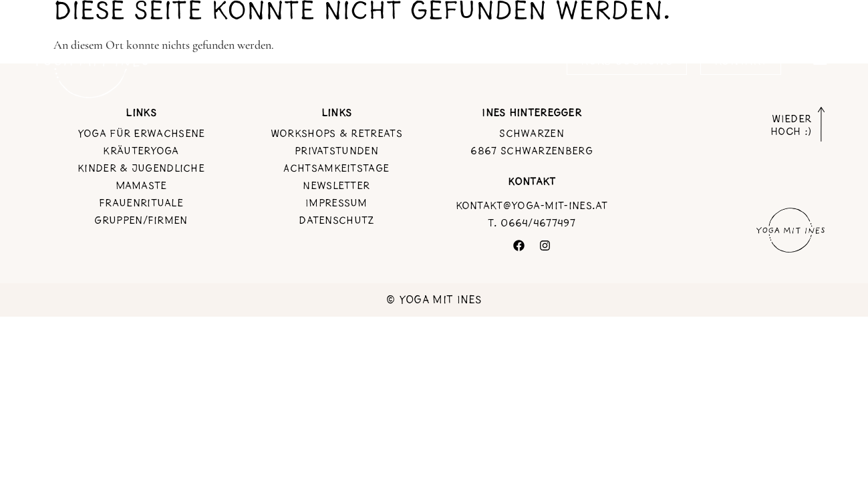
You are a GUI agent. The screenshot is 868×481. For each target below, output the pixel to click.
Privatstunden (336, 150)
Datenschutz (336, 220)
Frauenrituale (141, 202)
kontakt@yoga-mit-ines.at (532, 205)
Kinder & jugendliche (141, 168)
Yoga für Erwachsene (141, 133)
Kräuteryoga (141, 150)
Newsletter (336, 185)
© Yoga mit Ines (434, 300)
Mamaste (141, 185)
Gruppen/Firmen (141, 220)
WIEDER (790, 125)
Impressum (336, 202)
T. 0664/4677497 (532, 222)
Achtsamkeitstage (336, 168)
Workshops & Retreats (336, 133)
